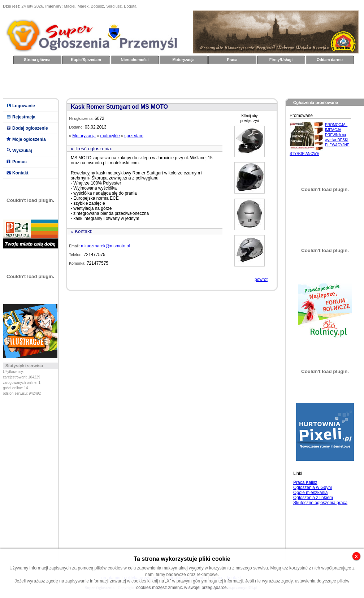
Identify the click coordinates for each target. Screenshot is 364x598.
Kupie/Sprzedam (86, 60)
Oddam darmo (330, 60)
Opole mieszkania (310, 493)
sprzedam (134, 136)
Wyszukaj (22, 151)
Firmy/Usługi (281, 60)
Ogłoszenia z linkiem (313, 498)
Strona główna (37, 60)
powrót (261, 279)
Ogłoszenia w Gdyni (313, 487)
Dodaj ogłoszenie (30, 128)
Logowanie (24, 106)
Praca (232, 60)
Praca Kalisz (305, 482)
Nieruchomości (135, 60)
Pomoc (19, 162)
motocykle (110, 136)
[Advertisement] (134, 81)
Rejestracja (24, 117)
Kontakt (20, 173)
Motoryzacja (183, 60)
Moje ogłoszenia (29, 139)
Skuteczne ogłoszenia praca (320, 503)
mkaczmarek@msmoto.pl (105, 246)
